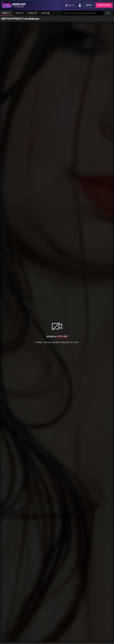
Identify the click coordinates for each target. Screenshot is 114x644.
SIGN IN (89, 5)
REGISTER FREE (104, 5)
